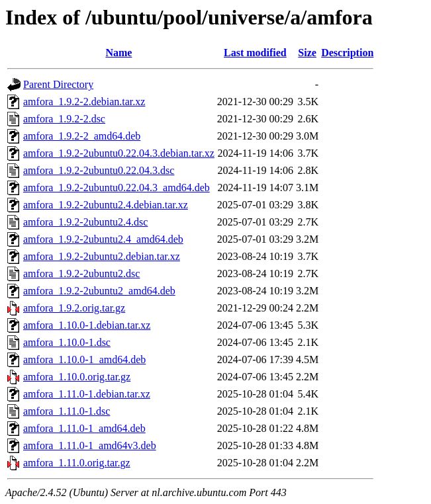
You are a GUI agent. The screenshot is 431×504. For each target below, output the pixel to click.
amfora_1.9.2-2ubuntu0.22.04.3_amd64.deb (117, 188)
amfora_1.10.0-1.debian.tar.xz (87, 325)
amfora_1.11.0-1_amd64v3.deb (90, 445)
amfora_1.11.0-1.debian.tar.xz (87, 394)
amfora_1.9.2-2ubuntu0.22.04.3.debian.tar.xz (119, 153)
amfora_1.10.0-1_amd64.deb (84, 359)
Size (307, 53)
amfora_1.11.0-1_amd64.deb (84, 428)
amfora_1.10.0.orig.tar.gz (77, 377)
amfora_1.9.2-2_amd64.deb (82, 136)
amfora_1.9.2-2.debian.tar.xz (84, 102)
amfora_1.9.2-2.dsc (64, 119)
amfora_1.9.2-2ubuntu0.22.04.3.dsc (99, 170)
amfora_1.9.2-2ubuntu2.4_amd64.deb (103, 239)
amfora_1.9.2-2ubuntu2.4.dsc (85, 222)
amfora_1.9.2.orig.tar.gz (74, 308)
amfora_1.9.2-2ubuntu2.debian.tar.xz (102, 256)
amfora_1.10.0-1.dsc (67, 342)
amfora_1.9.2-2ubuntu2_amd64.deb (99, 291)
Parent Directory (58, 84)
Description (347, 53)
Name (119, 53)
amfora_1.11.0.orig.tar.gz (77, 463)
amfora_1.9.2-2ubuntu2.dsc (81, 273)
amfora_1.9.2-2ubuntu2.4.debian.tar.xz (106, 205)
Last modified (255, 53)
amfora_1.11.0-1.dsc (67, 411)
